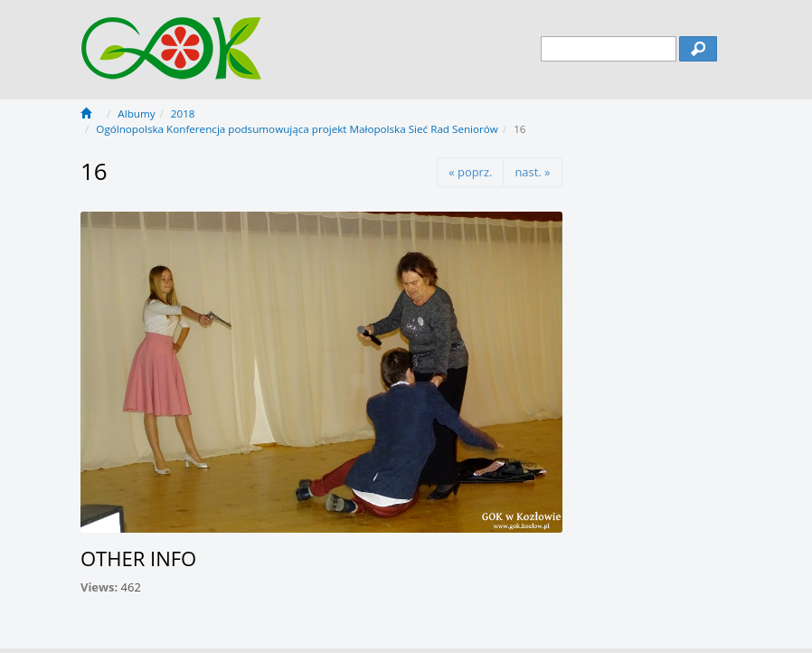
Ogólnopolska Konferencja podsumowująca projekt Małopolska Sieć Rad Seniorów (297, 129)
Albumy (136, 114)
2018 (183, 114)
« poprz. (470, 172)
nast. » (532, 172)
